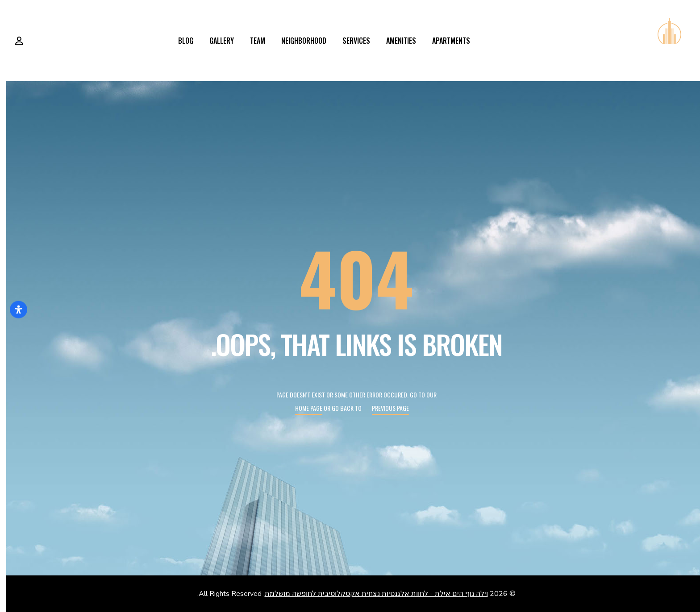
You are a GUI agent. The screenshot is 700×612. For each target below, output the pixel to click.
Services (350, 41)
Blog (179, 41)
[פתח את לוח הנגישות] (12, 310)
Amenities (395, 41)
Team (251, 41)
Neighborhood (298, 41)
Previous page (384, 408)
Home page (302, 408)
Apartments (445, 41)
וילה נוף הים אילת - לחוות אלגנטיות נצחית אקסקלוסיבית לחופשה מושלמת (370, 594)
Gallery (215, 41)
